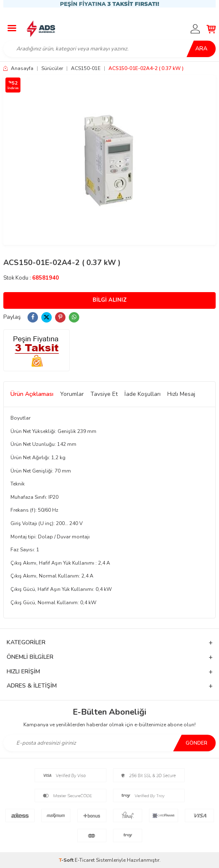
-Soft (67, 860)
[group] (109, 160)
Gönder (196, 743)
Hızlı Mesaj (181, 394)
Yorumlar (72, 394)
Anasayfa (18, 68)
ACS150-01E (86, 68)
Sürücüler (52, 68)
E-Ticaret (85, 860)
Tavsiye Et (104, 394)
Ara (201, 49)
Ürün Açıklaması (32, 394)
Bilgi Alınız (110, 300)
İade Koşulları (142, 394)
